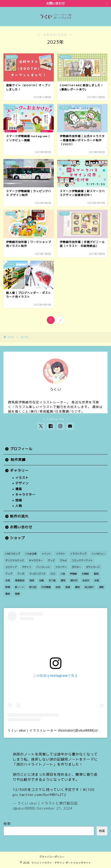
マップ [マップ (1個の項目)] (9, 574)
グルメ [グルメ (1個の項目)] (63, 560)
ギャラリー (19, 470)
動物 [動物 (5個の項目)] (96, 574)
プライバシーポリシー (52, 857)
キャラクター (25, 494)
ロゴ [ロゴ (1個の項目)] (53, 574)
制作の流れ (19, 516)
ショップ (17, 538)
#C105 (89, 790)
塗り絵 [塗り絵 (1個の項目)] (52, 580)
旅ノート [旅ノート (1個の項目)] (20, 587)
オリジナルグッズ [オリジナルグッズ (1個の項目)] (15, 560)
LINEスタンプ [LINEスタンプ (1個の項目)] (13, 554)
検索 (7, 824)
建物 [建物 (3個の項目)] (63, 580)
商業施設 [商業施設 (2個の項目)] (20, 580)
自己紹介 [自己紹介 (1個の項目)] (89, 587)
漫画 (19, 489)
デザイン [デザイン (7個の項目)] (27, 567)
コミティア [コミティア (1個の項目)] (11, 567)
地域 (19, 500)
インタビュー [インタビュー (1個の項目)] (98, 554)
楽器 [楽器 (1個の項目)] (68, 587)
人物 (19, 506)
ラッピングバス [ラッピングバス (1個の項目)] (37, 574)
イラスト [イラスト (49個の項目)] (60, 554)
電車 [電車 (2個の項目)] (8, 594)
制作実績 (18, 460)
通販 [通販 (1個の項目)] (101, 587)
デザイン (22, 483)
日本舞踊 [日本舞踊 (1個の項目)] (46, 587)
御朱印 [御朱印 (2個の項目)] (74, 580)
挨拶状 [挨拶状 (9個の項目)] (86, 580)
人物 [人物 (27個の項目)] (63, 574)
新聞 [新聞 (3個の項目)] (8, 587)
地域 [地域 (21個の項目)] (32, 580)
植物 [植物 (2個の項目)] (58, 587)
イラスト (22, 478)
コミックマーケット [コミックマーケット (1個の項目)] (82, 560)
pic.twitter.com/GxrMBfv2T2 (39, 795)
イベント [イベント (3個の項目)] (46, 554)
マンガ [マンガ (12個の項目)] (21, 574)
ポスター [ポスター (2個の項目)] (76, 567)
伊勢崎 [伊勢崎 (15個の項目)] (73, 574)
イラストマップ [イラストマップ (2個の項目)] (78, 554)
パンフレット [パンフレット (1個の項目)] (43, 567)
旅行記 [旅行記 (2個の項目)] (33, 587)
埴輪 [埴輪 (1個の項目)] (41, 580)
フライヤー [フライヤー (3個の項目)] (61, 567)
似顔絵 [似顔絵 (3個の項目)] (85, 574)
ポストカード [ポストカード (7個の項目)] (93, 567)
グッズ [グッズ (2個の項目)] (51, 560)
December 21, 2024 (55, 808)
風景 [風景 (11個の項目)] (17, 594)
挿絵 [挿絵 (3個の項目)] (97, 580)
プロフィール (21, 449)
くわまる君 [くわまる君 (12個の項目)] (31, 554)
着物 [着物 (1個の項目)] (77, 587)
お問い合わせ (21, 527)
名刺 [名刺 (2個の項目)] (8, 580)
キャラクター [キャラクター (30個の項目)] (36, 560)
